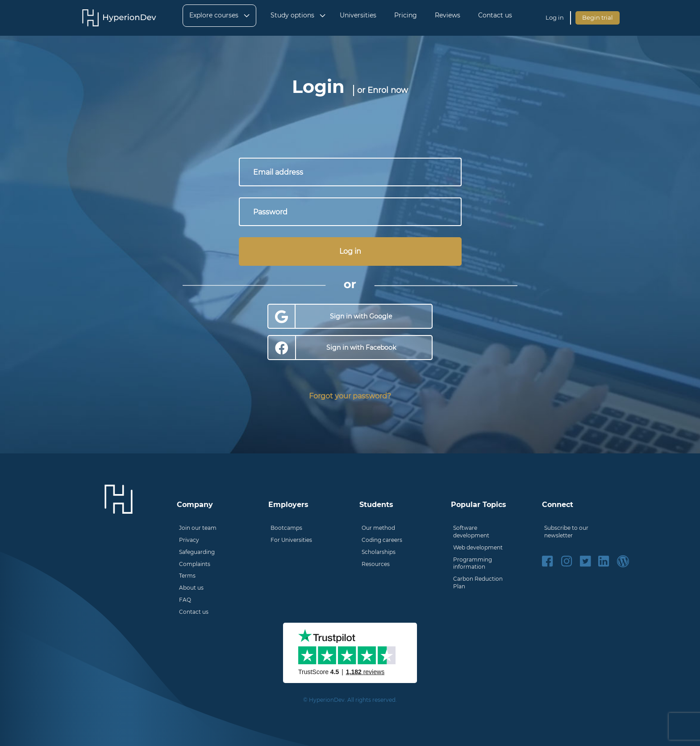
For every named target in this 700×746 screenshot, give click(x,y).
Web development (478, 547)
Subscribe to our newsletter (566, 532)
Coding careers (382, 540)
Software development (471, 532)
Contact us (194, 612)
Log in (555, 17)
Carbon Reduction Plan (478, 583)
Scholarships (379, 552)
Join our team (198, 528)
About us (191, 588)
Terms (187, 576)
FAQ (185, 600)
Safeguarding (197, 552)
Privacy (189, 540)
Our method (378, 528)
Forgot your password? (350, 396)
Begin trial (598, 17)
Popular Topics (479, 505)
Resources (376, 564)
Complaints (195, 564)
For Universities (291, 540)
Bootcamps (286, 528)
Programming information (473, 563)
